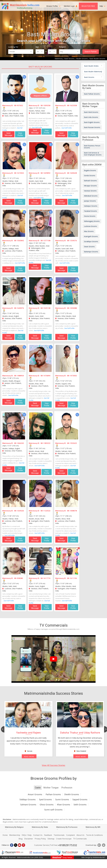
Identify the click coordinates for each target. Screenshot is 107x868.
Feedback (48, 835)
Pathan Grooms (53, 794)
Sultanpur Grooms (91, 206)
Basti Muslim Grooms (40, 67)
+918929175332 (68, 845)
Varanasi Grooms (90, 191)
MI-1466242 (19, 443)
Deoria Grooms (90, 216)
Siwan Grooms (89, 247)
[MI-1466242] (14, 426)
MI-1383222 (46, 443)
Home (5, 835)
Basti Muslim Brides (91, 66)
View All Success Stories (53, 765)
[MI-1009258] (40, 88)
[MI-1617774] (40, 561)
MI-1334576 (72, 241)
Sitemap (51, 839)
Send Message (8, 134)
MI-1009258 (46, 106)
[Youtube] (20, 845)
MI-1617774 (46, 578)
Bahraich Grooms (90, 181)
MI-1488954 (19, 376)
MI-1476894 (46, 376)
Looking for (13, 47)
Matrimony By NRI (93, 828)
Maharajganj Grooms (92, 221)
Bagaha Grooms (90, 170)
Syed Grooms (45, 799)
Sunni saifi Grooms (53, 810)
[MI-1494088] (67, 291)
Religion (62, 47)
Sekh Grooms (80, 805)
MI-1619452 (19, 173)
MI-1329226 (19, 511)
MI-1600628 (72, 173)
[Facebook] (12, 845)
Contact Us (38, 835)
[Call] (24, 77)
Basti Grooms (89, 77)
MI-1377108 (46, 241)
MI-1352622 (72, 443)
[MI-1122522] (40, 493)
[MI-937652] (14, 88)
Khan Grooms (64, 805)
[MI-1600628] (67, 156)
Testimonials (59, 835)
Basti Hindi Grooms (91, 112)
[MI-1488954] (14, 358)
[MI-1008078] (67, 493)
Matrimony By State (40, 828)
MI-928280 (19, 578)
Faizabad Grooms (90, 211)
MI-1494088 (72, 308)
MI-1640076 (19, 308)
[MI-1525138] (40, 291)
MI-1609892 (46, 173)
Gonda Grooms (90, 176)
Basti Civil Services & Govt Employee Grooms (93, 154)
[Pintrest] (23, 845)
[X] (16, 845)
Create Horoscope (64, 839)
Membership (15, 835)
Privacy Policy (40, 839)
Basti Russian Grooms (92, 127)
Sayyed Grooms (80, 799)
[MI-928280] (14, 561)
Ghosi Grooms (47, 805)
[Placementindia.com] (12, 852)
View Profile (20, 134)
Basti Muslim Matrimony (93, 72)
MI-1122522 (46, 511)
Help (102, 6)
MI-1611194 (72, 578)
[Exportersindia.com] (95, 852)
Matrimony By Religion (14, 828)
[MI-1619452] (14, 156)
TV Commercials (80, 839)
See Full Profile (37, 127)
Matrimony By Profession (67, 828)
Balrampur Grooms (91, 252)
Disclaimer (29, 839)
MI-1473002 (72, 376)
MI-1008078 (72, 511)
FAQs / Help (27, 835)
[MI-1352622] (67, 426)
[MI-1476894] (40, 358)
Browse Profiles (53, 6)
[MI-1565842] (14, 223)
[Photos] (77, 550)
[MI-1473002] (67, 358)
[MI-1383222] (40, 426)
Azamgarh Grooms (91, 236)
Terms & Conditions (94, 835)
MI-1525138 (46, 308)
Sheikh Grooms (72, 794)
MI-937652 (19, 106)
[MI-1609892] (40, 156)
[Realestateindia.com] (40, 852)
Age (37, 47)
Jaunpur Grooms (90, 201)
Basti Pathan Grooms (92, 94)
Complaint (70, 835)
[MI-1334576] (67, 223)
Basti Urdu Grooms (91, 117)
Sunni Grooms (62, 799)
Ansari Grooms (35, 794)
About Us (80, 835)
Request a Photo (40, 96)
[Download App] (99, 845)
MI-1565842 (19, 241)
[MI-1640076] (14, 291)
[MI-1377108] (40, 223)
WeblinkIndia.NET (99, 857)
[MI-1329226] (14, 493)
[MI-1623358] (67, 88)
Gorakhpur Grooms (91, 241)
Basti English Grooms (92, 122)
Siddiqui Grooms (28, 799)
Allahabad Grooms (91, 196)
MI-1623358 (72, 106)
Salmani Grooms (28, 805)
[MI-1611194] (67, 561)
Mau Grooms (89, 231)
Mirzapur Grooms (90, 186)
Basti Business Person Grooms (92, 147)
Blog (21, 839)
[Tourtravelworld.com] (67, 852)
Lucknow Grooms (90, 226)
